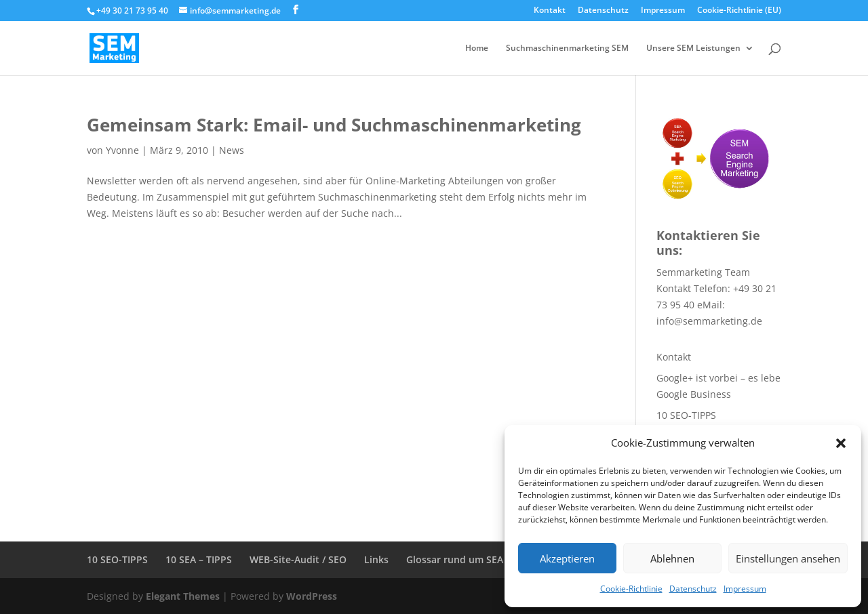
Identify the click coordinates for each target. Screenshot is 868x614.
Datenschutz (693, 589)
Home (477, 48)
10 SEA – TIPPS (199, 559)
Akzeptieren (567, 558)
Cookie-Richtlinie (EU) (739, 11)
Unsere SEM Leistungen (693, 48)
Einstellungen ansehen (788, 558)
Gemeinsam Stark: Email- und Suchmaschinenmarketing (334, 125)
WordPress (312, 596)
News (232, 150)
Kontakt (550, 11)
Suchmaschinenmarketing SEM (567, 48)
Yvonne (122, 150)
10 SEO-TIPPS (686, 415)
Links (376, 559)
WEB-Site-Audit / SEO (298, 559)
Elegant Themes (183, 596)
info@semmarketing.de (709, 321)
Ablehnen (672, 558)
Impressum (745, 589)
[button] (841, 443)
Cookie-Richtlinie (631, 589)
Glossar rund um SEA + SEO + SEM (485, 559)
